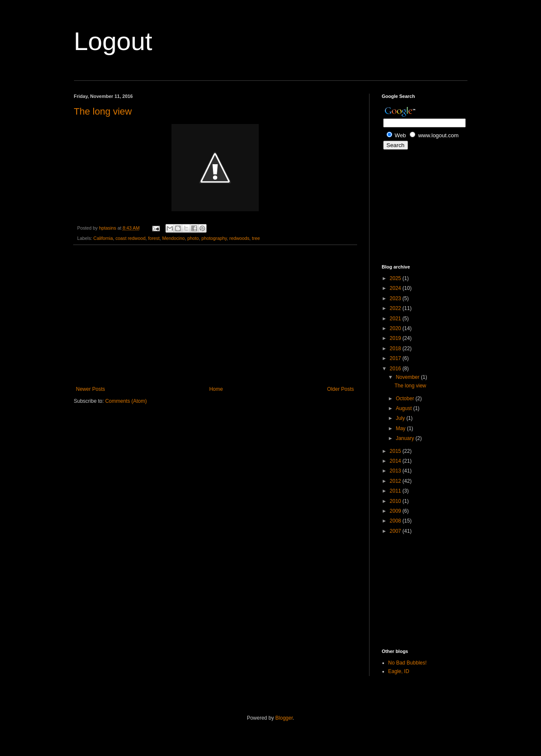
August (404, 408)
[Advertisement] (215, 316)
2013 (396, 471)
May (401, 428)
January (405, 438)
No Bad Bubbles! (408, 663)
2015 (396, 451)
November (408, 377)
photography (214, 238)
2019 (396, 338)
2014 (396, 461)
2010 (396, 501)
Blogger (284, 718)
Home (216, 389)
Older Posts (341, 389)
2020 (396, 328)
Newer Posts (91, 389)
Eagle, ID (399, 671)
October (405, 399)
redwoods (239, 238)
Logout (113, 41)
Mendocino (173, 238)
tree (256, 238)
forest (154, 238)
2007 (396, 531)
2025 (396, 278)
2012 (396, 481)
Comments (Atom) (126, 401)
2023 (396, 298)
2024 (396, 288)
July (401, 418)
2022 (396, 308)
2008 (396, 521)
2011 (396, 491)
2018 (396, 348)
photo (193, 238)
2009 (396, 511)
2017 (396, 358)
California (103, 238)
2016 (396, 369)
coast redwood (130, 238)
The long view (103, 111)
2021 (396, 319)
